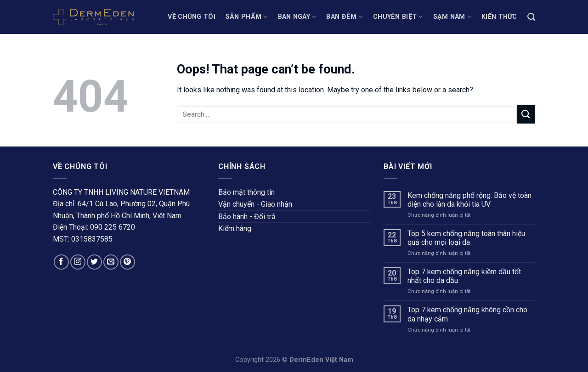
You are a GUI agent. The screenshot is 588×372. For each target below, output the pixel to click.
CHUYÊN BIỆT (398, 17)
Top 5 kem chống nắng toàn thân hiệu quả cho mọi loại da (466, 238)
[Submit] (526, 114)
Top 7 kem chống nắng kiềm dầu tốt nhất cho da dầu (464, 276)
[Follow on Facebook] (61, 262)
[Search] (531, 17)
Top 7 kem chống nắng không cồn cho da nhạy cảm (467, 314)
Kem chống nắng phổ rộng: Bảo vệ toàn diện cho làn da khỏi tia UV (469, 200)
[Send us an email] (111, 262)
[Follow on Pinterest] (127, 262)
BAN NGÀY (297, 17)
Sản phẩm (247, 17)
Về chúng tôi (191, 17)
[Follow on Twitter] (94, 262)
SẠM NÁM (452, 17)
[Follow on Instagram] (78, 262)
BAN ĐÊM (345, 17)
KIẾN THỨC (499, 17)
